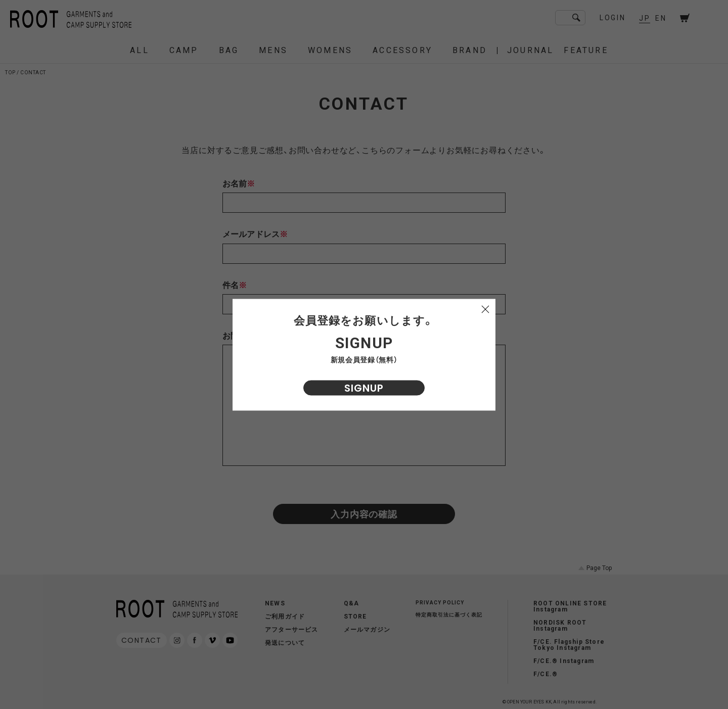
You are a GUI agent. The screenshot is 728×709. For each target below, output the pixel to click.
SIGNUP (364, 388)
